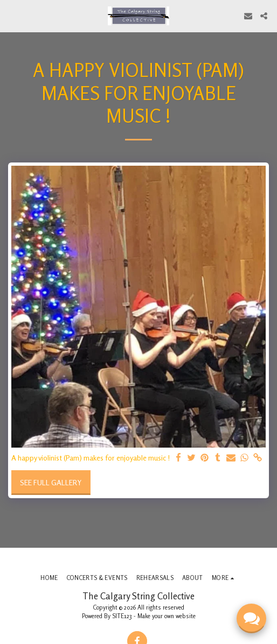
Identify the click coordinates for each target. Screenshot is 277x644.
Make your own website (167, 616)
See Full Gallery (51, 482)
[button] (12, 15)
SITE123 (122, 616)
